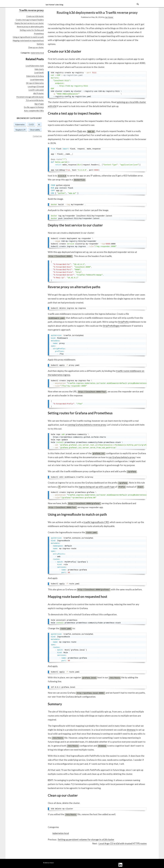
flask (80, 131)
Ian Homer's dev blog (54, 5)
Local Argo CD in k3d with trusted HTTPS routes (123, 843)
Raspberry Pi (20, 130)
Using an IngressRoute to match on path (28, 37)
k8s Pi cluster (39, 93)
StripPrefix (123, 322)
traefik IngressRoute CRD (96, 522)
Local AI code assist (36, 90)
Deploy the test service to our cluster (29, 23)
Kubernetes (20, 125)
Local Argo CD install (36, 87)
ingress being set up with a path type (97, 487)
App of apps (39, 104)
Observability (35, 130)
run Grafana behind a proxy (122, 457)
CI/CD (31, 125)
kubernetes (35, 53)
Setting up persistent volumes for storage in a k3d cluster (86, 840)
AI (39, 125)
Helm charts (39, 69)
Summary (40, 44)
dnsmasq (131, 730)
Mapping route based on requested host (28, 41)
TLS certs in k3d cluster (35, 100)
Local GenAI (39, 73)
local (42, 53)
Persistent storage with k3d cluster (30, 97)
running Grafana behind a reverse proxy (87, 425)
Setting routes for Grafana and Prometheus (80, 413)
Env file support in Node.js (34, 107)
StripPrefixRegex (111, 326)
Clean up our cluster (36, 47)
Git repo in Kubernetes (35, 83)
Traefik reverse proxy (31, 10)
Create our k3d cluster (35, 16)
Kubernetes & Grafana (35, 76)
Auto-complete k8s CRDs (34, 111)
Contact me (37, 136)
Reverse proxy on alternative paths (30, 27)
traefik (110, 32)
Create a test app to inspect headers (30, 20)
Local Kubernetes (37, 80)
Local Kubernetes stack (35, 66)
